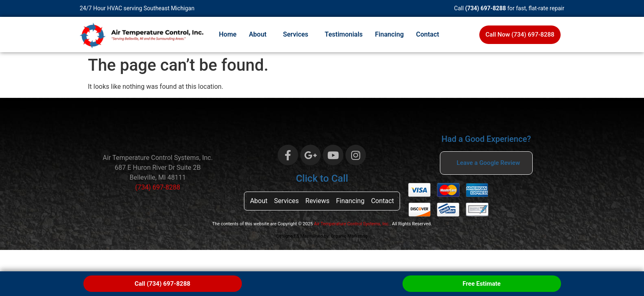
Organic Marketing (349, 236)
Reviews (318, 201)
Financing (389, 34)
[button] (260, 35)
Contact (428, 34)
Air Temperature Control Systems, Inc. (352, 224)
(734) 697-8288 (486, 8)
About (258, 34)
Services (296, 34)
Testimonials (344, 34)
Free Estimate (482, 284)
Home (228, 34)
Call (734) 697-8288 (163, 284)
